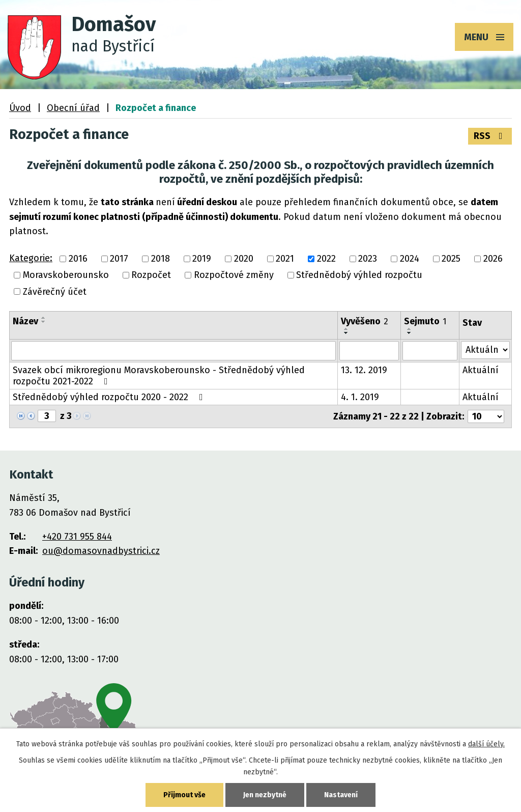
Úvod (20, 108)
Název (25, 321)
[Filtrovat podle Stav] (485, 350)
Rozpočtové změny (234, 275)
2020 (244, 259)
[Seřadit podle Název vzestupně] (44, 318)
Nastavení (341, 795)
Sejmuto (425, 321)
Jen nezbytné (265, 795)
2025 (451, 259)
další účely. (486, 744)
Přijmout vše (184, 795)
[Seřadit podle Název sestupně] (44, 322)
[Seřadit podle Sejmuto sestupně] (410, 333)
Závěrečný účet (55, 292)
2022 (326, 259)
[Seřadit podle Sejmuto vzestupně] (410, 329)
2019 (202, 259)
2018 (161, 259)
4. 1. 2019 (360, 397)
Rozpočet (151, 275)
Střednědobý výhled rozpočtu (359, 275)
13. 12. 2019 (364, 370)
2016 (78, 259)
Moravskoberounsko (66, 275)
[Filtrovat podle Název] (173, 351)
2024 (410, 259)
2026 (493, 259)
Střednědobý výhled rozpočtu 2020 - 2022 (110, 397)
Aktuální (481, 370)
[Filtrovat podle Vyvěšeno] (369, 351)
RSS (490, 136)
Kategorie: (31, 258)
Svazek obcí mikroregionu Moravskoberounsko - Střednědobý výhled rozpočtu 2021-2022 (159, 376)
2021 (285, 259)
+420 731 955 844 (77, 537)
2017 (119, 259)
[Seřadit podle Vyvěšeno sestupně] (346, 333)
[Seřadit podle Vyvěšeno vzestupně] (346, 329)
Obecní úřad (73, 108)
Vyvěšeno (365, 321)
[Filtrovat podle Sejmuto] (430, 351)
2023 (368, 259)
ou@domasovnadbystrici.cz (101, 551)
